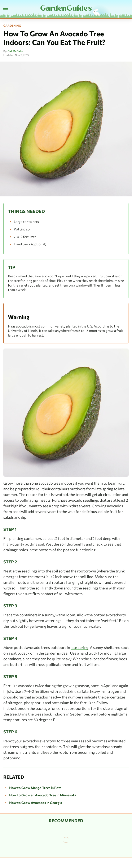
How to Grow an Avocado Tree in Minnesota (43, 795)
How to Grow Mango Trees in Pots (35, 788)
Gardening (12, 26)
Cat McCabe (15, 51)
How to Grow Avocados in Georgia (36, 803)
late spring (80, 647)
